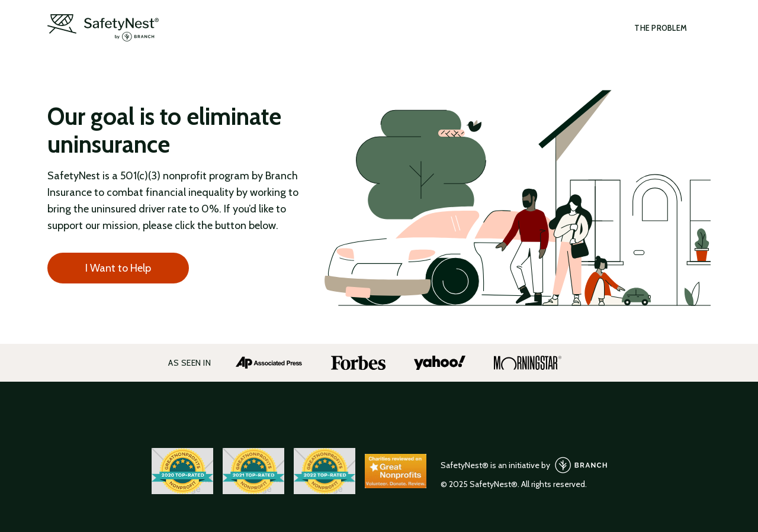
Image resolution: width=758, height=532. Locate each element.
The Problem (661, 28)
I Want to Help (118, 268)
